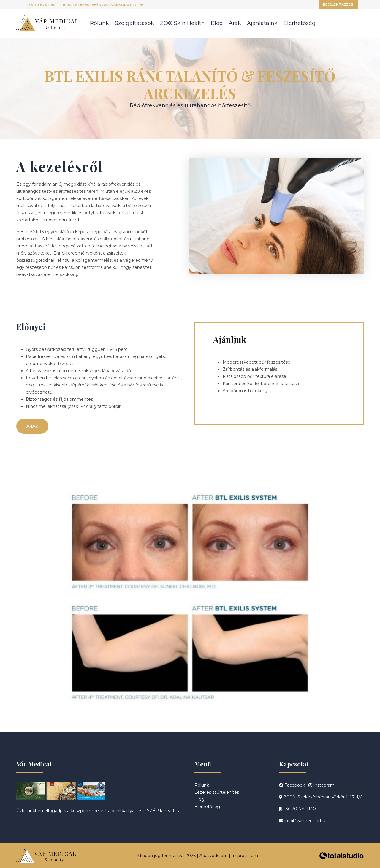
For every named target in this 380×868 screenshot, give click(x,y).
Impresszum (245, 856)
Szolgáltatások (134, 23)
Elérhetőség (300, 23)
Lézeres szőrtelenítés (217, 792)
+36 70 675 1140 (41, 5)
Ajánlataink (262, 23)
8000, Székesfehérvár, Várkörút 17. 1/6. (104, 5)
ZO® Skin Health (182, 23)
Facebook (292, 785)
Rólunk (99, 23)
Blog (217, 23)
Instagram (322, 785)
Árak (235, 23)
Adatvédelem (214, 856)
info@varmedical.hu (302, 821)
